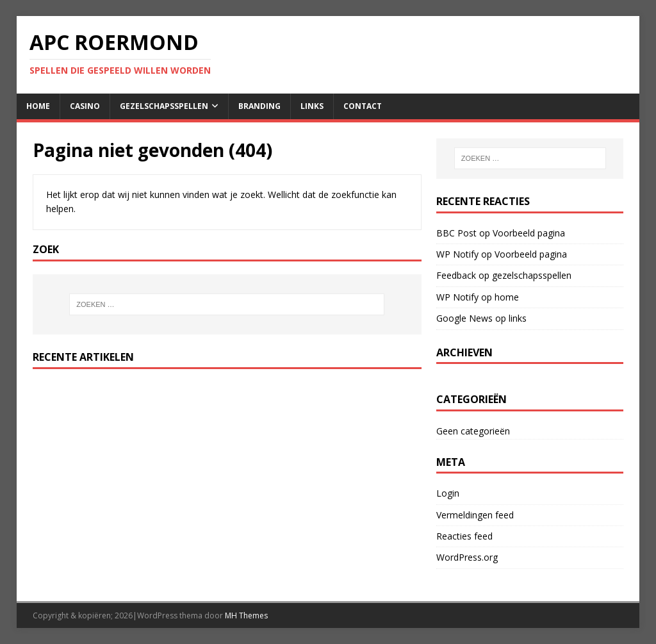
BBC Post (456, 233)
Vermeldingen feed (475, 515)
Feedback (456, 275)
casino (85, 106)
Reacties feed (464, 536)
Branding (259, 106)
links (312, 106)
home (38, 106)
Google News (464, 318)
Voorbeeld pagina (529, 233)
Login (448, 493)
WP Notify (457, 254)
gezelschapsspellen (164, 106)
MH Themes (246, 615)
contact (363, 106)
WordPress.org (467, 557)
